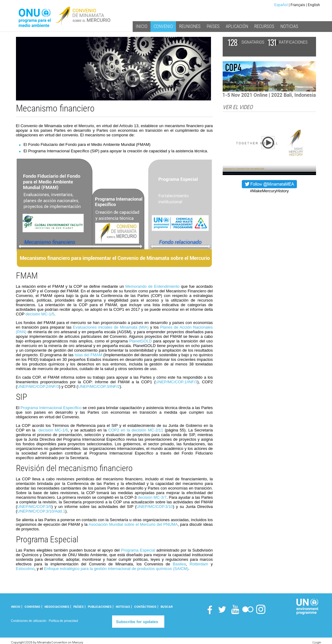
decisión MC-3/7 (152, 497)
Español (281, 5)
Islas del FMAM (88, 355)
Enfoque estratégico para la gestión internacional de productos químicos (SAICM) (116, 569)
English (314, 5)
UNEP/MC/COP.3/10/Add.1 (41, 511)
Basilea (180, 564)
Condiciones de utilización (29, 621)
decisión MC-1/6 (53, 430)
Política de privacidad (63, 621)
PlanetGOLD (141, 341)
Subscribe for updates (137, 622)
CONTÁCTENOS (145, 607)
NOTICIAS (123, 607)
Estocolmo (25, 569)
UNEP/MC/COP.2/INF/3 (38, 386)
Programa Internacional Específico (51, 408)
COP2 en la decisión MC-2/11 (136, 430)
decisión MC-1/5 (40, 314)
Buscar (167, 607)
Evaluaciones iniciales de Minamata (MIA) (111, 327)
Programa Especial (138, 550)
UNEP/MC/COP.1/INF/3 (176, 382)
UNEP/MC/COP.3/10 (155, 507)
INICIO (16, 607)
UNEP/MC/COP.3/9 (34, 507)
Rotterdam (199, 564)
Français (298, 5)
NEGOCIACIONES (57, 607)
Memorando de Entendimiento (152, 286)
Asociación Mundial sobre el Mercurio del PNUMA (133, 524)
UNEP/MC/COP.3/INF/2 (99, 386)
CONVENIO (32, 607)
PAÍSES (78, 607)
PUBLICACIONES (100, 607)
